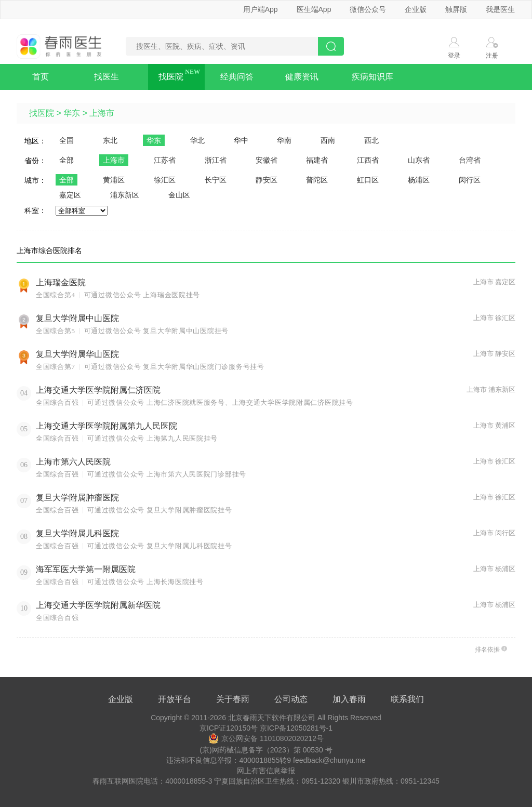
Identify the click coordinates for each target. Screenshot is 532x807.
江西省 (368, 160)
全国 (66, 140)
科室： (35, 210)
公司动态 (291, 699)
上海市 (102, 113)
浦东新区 (125, 195)
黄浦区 (114, 180)
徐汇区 (165, 180)
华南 (284, 140)
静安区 (267, 180)
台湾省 (470, 160)
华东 (72, 113)
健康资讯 (302, 77)
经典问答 (237, 77)
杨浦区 (419, 180)
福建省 (317, 160)
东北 (110, 140)
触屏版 (456, 9)
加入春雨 (349, 699)
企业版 (416, 9)
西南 (328, 140)
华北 (197, 140)
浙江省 (216, 160)
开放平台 (175, 699)
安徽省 (267, 160)
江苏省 (165, 160)
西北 (371, 140)
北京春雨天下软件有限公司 (272, 718)
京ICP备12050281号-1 (296, 728)
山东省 (419, 160)
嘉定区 (70, 195)
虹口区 (368, 180)
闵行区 (470, 180)
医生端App (314, 9)
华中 (241, 140)
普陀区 (317, 180)
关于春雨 (233, 699)
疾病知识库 (373, 77)
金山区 (179, 195)
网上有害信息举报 (266, 771)
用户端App (261, 9)
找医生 (107, 77)
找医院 (171, 77)
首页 (41, 77)
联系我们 (407, 699)
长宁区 (216, 180)
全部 (66, 160)
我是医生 (500, 9)
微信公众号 (368, 9)
